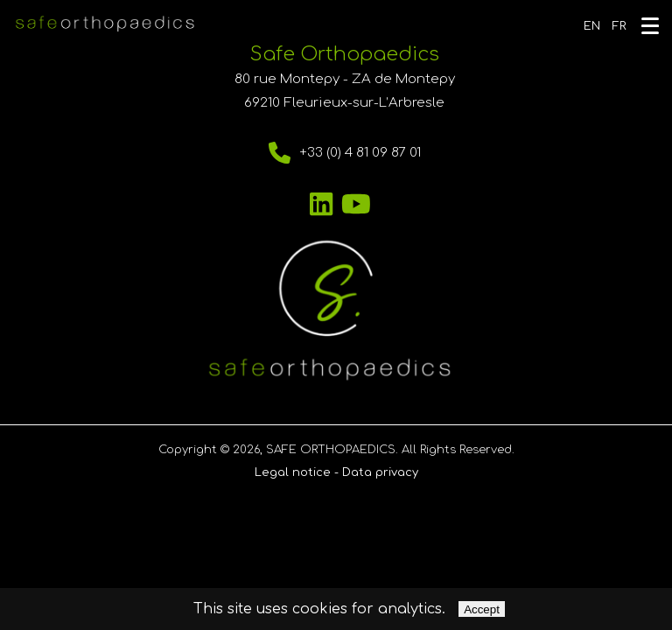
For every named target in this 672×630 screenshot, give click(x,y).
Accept (482, 609)
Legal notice (293, 472)
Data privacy (380, 472)
